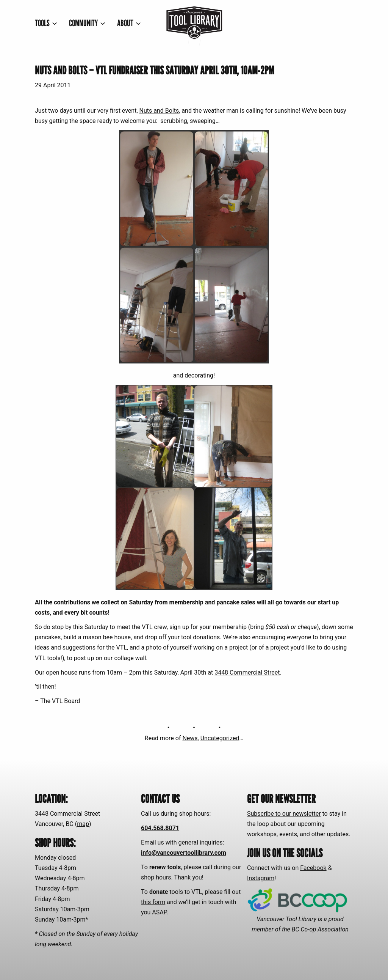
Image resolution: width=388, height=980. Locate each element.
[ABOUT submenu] (129, 23)
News (190, 738)
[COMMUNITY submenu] (87, 23)
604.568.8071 (160, 828)
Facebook (313, 868)
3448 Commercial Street (247, 672)
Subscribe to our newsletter (284, 814)
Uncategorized (220, 738)
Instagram (261, 878)
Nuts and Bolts (159, 111)
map (83, 824)
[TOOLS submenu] (46, 23)
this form (153, 902)
